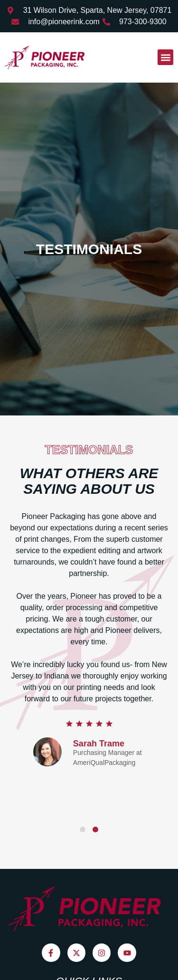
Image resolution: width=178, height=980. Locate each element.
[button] (165, 57)
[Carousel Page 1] (83, 829)
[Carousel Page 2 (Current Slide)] (95, 829)
